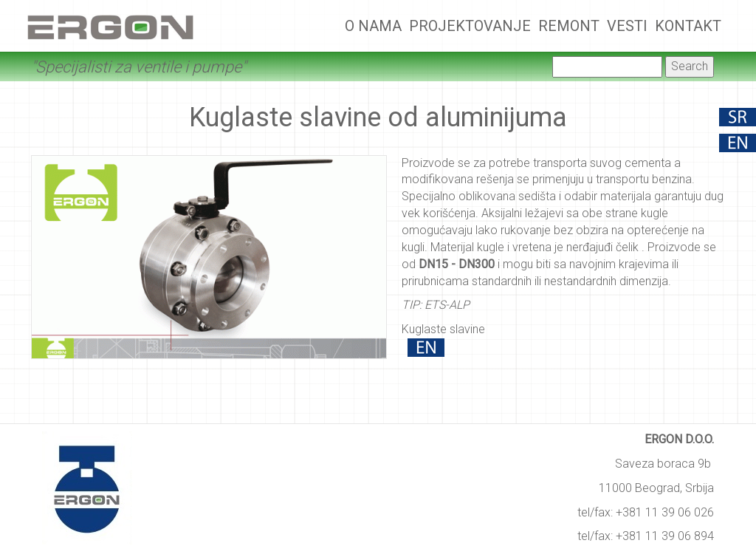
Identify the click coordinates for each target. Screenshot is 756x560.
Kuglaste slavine (443, 329)
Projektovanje (470, 26)
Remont (569, 26)
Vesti (627, 26)
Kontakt (688, 26)
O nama (373, 26)
